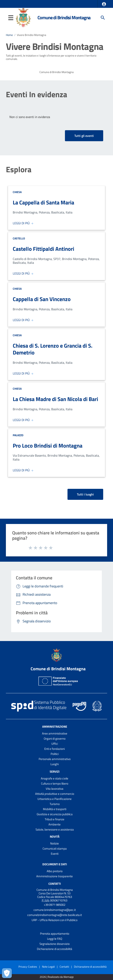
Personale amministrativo (55, 759)
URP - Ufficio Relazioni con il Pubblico (55, 920)
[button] (104, 4)
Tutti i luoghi (85, 494)
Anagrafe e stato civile (55, 778)
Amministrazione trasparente (55, 876)
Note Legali (48, 967)
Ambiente (55, 824)
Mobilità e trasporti (55, 809)
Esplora (19, 169)
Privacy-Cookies (28, 967)
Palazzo (18, 435)
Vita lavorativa (55, 789)
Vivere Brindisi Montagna (31, 35)
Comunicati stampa (55, 849)
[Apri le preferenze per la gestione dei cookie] (7, 973)
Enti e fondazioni (55, 749)
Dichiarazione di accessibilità (55, 949)
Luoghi (55, 764)
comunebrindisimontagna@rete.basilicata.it (55, 915)
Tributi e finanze (55, 819)
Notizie (55, 843)
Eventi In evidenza (36, 94)
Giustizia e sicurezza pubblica (55, 814)
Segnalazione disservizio (55, 944)
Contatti (55, 884)
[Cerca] (103, 18)
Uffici (55, 744)
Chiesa (17, 192)
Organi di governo (55, 739)
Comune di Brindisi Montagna (64, 17)
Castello (19, 238)
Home (9, 35)
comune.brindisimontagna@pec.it (55, 910)
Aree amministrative (55, 733)
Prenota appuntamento (55, 934)
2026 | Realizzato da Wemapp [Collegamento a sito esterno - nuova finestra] (57, 977)
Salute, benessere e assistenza (55, 829)
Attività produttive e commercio (55, 794)
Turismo (55, 804)
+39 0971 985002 (55, 905)
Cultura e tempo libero (55, 784)
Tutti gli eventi (84, 136)
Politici (55, 754)
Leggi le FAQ (55, 939)
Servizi (55, 772)
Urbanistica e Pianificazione (55, 799)
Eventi (55, 854)
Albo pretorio (55, 871)
